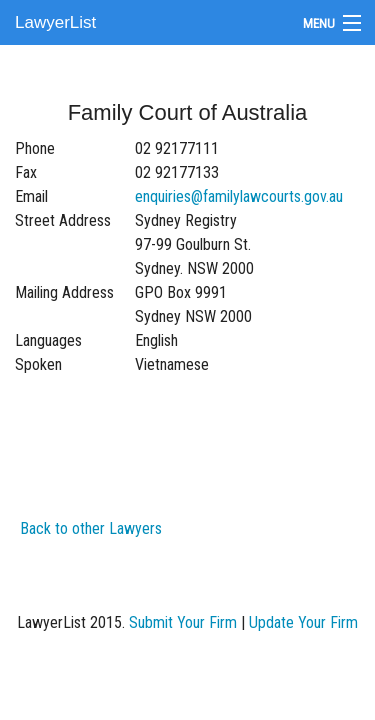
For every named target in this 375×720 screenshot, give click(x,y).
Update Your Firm (303, 622)
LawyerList (55, 22)
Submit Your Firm (183, 622)
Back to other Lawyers (91, 528)
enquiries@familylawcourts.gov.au (239, 196)
